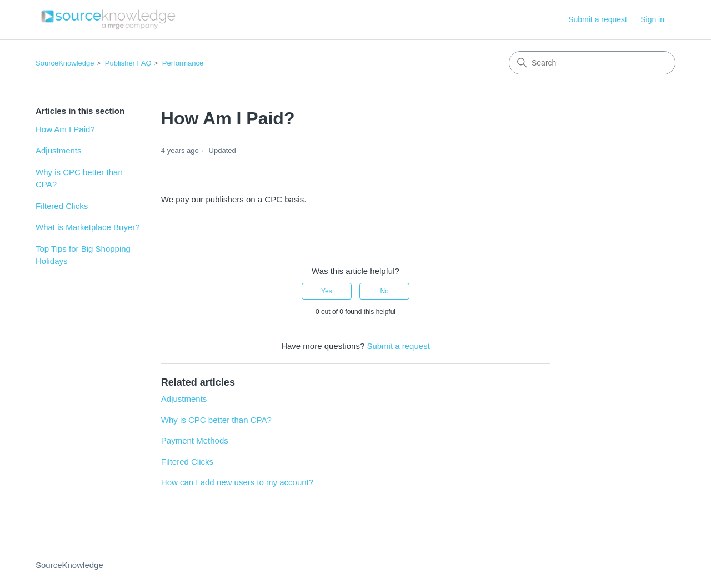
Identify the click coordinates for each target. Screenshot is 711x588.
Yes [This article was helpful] (327, 291)
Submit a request (598, 19)
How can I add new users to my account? (237, 482)
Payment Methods (195, 440)
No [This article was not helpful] (384, 291)
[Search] (592, 63)
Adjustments (59, 150)
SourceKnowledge (65, 63)
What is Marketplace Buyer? (88, 227)
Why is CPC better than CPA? (79, 178)
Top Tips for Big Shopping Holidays (83, 255)
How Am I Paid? (65, 129)
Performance (183, 63)
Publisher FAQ (128, 63)
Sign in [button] (652, 19)
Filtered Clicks (62, 206)
